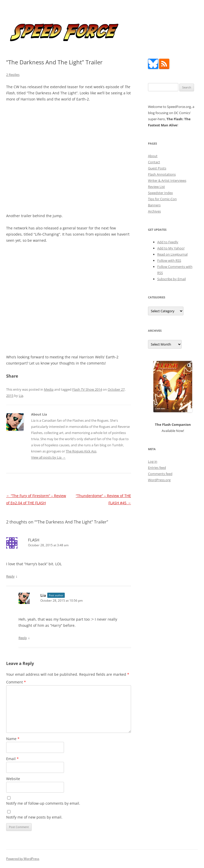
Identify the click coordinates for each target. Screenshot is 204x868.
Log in (153, 461)
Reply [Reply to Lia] (23, 638)
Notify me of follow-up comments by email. (43, 803)
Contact (154, 162)
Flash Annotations (162, 174)
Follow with (169, 260)
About (153, 156)
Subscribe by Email (171, 279)
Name (13, 739)
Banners (154, 205)
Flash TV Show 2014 (87, 389)
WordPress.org (159, 480)
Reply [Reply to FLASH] (10, 576)
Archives (154, 211)
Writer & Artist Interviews (167, 180)
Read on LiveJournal (172, 254)
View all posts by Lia (48, 457)
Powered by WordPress (23, 859)
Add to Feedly (168, 242)
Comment (16, 682)
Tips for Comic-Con (162, 199)
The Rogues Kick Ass (81, 451)
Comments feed (160, 474)
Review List (156, 187)
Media (49, 389)
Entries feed (157, 468)
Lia (21, 396)
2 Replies (13, 75)
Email (12, 759)
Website (13, 779)
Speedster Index (160, 193)
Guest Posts (157, 168)
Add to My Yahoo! (171, 248)
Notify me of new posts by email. (34, 817)
